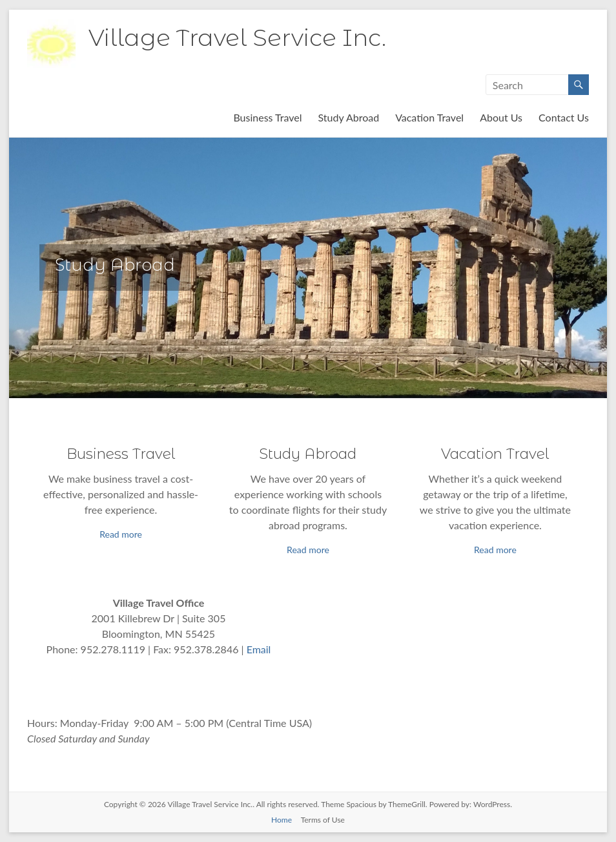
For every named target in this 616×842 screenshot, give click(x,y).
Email (259, 649)
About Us (501, 117)
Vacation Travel (429, 117)
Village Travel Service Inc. (237, 37)
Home (282, 820)
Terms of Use (323, 820)
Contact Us (564, 117)
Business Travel (267, 117)
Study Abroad (349, 117)
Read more (121, 534)
